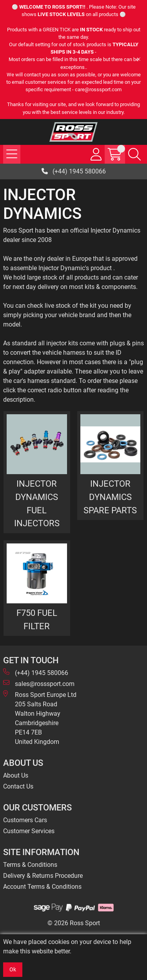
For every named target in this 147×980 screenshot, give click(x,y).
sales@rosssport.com (39, 683)
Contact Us (18, 786)
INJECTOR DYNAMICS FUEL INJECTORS (37, 503)
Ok (13, 969)
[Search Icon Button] (134, 154)
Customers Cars (25, 820)
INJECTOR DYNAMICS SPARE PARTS (110, 497)
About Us (16, 775)
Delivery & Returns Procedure (43, 876)
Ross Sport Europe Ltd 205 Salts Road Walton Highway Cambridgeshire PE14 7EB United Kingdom (40, 718)
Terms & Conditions (30, 865)
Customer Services (29, 831)
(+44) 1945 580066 (74, 171)
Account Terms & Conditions (42, 887)
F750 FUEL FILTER (37, 619)
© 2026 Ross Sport (74, 923)
